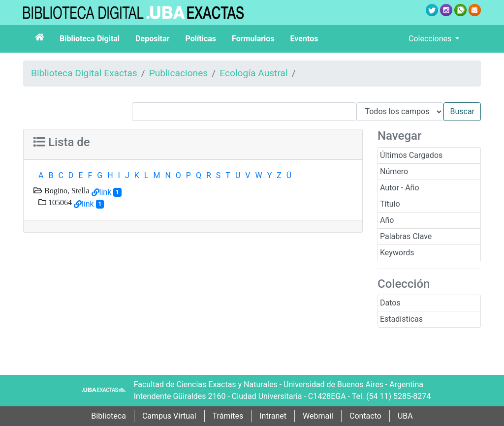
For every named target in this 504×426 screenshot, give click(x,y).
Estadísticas (401, 319)
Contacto (365, 416)
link (106, 192)
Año (387, 220)
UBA (405, 416)
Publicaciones (179, 73)
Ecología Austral (253, 73)
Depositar (152, 39)
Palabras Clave (406, 236)
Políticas (201, 39)
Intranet (273, 416)
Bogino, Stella (66, 190)
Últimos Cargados (411, 155)
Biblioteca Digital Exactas (84, 73)
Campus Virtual (169, 416)
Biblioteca (109, 416)
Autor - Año (400, 188)
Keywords (397, 253)
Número (394, 171)
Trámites (228, 416)
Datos (390, 303)
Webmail (318, 416)
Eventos (304, 39)
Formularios (253, 39)
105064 (59, 202)
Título (390, 204)
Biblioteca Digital (90, 39)
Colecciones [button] (431, 39)
